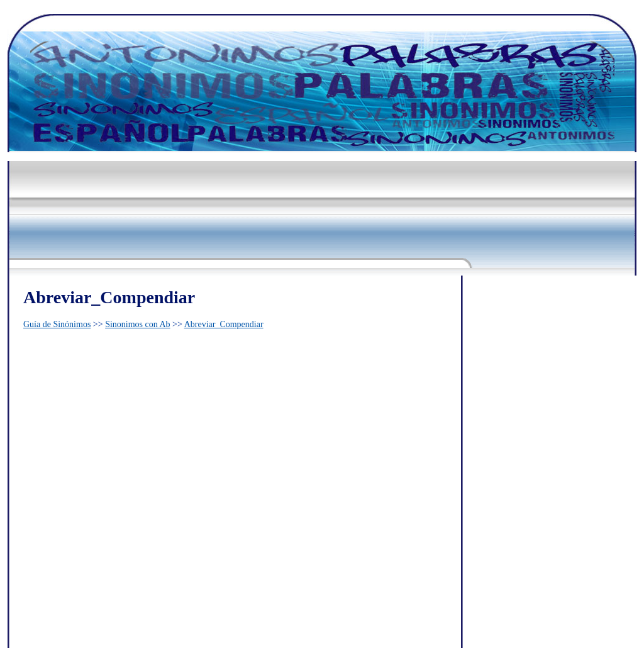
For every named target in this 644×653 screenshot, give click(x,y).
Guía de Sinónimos (57, 324)
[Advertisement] (236, 183)
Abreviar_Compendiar (224, 324)
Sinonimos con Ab (137, 324)
